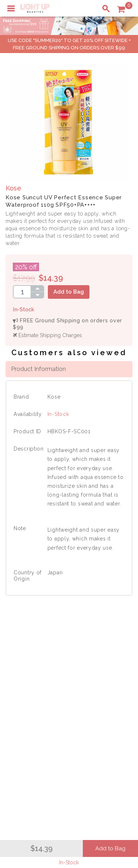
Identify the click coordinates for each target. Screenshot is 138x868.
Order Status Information (41, 728)
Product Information (38, 369)
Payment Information (36, 675)
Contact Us (24, 683)
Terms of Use (100, 683)
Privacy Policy (102, 675)
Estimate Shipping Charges (47, 335)
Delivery (20, 667)
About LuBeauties (106, 667)
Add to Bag (69, 292)
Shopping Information (38, 704)
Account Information (36, 735)
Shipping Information (36, 720)
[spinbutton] (22, 292)
